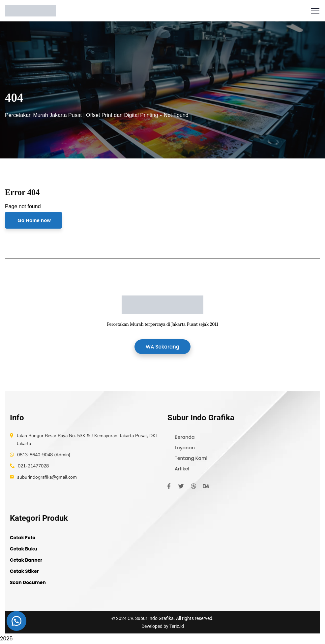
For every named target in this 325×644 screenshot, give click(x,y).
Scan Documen (28, 582)
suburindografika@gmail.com (47, 477)
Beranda (185, 437)
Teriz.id (177, 626)
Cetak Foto (23, 538)
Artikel (182, 469)
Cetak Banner (26, 560)
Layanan (185, 448)
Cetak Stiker (24, 571)
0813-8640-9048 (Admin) (44, 455)
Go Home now (33, 220)
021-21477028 (33, 466)
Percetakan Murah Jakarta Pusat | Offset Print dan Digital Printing (82, 115)
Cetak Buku (24, 549)
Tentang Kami (191, 458)
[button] (16, 621)
